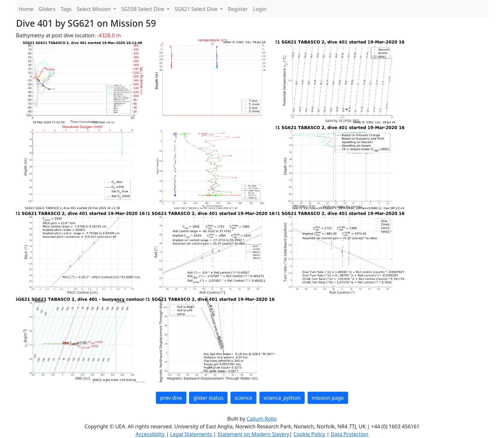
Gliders (47, 9)
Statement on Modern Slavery (253, 434)
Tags (66, 9)
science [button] (243, 398)
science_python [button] (282, 398)
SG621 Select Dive (197, 9)
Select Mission (94, 9)
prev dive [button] (171, 398)
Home (26, 9)
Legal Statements (192, 434)
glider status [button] (208, 398)
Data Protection (350, 434)
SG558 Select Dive (143, 9)
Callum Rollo (262, 419)
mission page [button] (328, 398)
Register (238, 9)
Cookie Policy (310, 434)
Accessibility (151, 434)
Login (260, 9)
